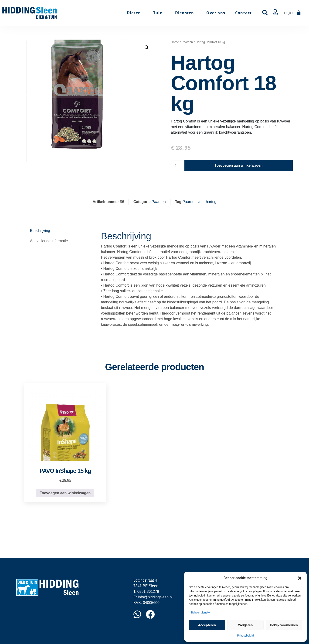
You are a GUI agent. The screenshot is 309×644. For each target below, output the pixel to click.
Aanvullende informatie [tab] (49, 241)
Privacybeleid (246, 636)
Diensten (186, 13)
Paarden (187, 42)
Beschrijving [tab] (40, 231)
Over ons (216, 13)
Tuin (159, 13)
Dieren (135, 13)
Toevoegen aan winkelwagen (238, 165)
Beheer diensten (201, 613)
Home (175, 42)
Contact (243, 13)
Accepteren (207, 625)
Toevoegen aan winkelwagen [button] (65, 493)
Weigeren (246, 625)
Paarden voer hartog (199, 202)
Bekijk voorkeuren (284, 625)
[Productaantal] (178, 166)
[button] (300, 578)
